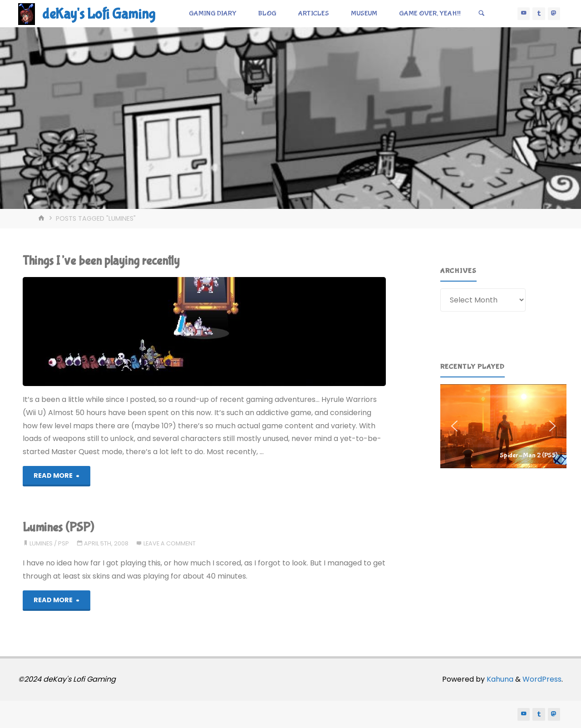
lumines (41, 543)
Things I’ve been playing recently (101, 261)
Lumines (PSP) (58, 527)
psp (64, 543)
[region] (503, 426)
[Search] (482, 14)
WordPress (542, 679)
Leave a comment (170, 543)
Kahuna (499, 679)
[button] (503, 426)
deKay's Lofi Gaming (99, 14)
